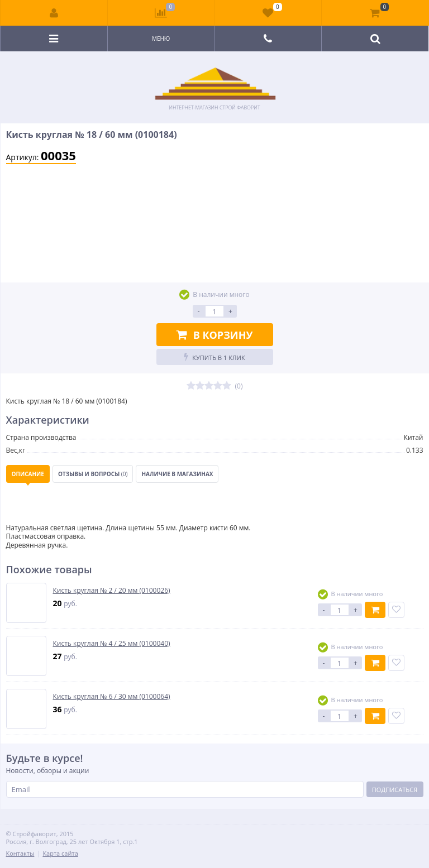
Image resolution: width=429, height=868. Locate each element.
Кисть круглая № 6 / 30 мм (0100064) (112, 697)
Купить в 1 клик (214, 357)
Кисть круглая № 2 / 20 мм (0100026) (112, 591)
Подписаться (395, 790)
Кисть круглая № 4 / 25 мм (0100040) (112, 644)
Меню (161, 39)
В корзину (215, 335)
